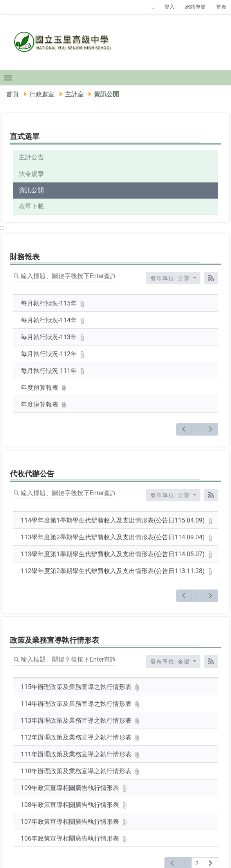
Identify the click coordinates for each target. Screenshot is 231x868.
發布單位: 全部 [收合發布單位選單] (171, 278)
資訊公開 (31, 190)
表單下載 (31, 206)
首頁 (221, 7)
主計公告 (31, 157)
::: (152, 7)
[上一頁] (184, 429)
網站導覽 (195, 7)
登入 (170, 7)
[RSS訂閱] (211, 278)
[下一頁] (210, 429)
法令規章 (31, 174)
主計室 (74, 94)
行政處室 (42, 94)
